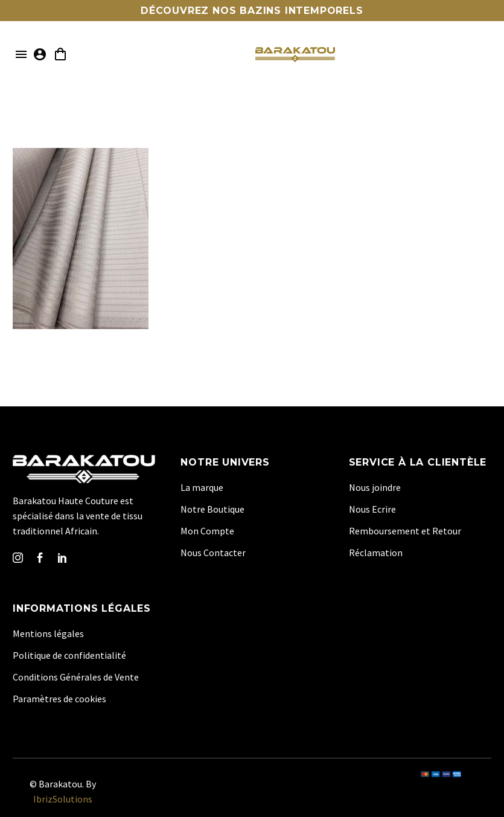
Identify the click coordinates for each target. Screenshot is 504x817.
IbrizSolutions (63, 799)
